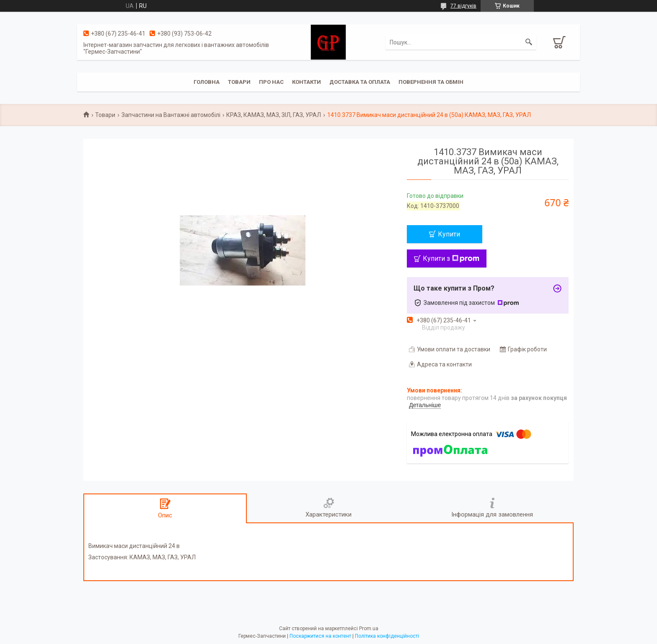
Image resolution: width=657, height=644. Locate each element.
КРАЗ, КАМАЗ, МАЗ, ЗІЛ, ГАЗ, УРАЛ (274, 115)
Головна (207, 82)
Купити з (451, 258)
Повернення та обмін (431, 82)
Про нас (271, 82)
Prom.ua (369, 628)
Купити (449, 234)
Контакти (307, 82)
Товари (239, 82)
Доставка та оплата (360, 82)
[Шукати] (529, 42)
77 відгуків (463, 6)
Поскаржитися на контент (320, 636)
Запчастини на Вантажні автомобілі (171, 115)
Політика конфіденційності (387, 636)
